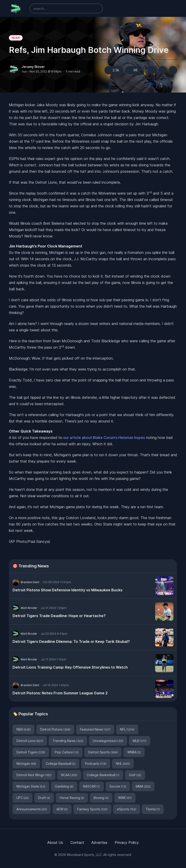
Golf (135, 775)
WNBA (134, 752)
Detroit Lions (30, 741)
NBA (24, 729)
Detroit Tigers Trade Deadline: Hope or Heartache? (59, 616)
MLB (139, 741)
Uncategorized (108, 741)
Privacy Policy (127, 842)
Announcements (32, 809)
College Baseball (61, 764)
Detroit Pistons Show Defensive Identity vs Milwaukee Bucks (68, 590)
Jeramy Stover (33, 67)
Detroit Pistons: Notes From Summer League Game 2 (60, 693)
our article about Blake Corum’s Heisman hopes (104, 438)
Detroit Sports (103, 752)
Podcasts (96, 764)
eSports (127, 809)
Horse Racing (72, 798)
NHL (123, 764)
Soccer (118, 786)
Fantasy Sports (92, 809)
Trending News (68, 741)
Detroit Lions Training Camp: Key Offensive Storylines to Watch (70, 667)
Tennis (153, 809)
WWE (125, 798)
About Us (55, 842)
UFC (23, 798)
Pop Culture (67, 752)
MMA (143, 786)
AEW (62, 809)
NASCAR (91, 786)
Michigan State (31, 786)
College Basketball (103, 775)
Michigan (26, 764)
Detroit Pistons (55, 729)
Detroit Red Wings (34, 775)
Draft (44, 798)
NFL (127, 729)
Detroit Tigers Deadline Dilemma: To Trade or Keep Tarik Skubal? (71, 641)
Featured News (95, 729)
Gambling (64, 786)
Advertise (99, 842)
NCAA (16, 38)
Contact (77, 842)
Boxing (101, 798)
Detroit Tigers (31, 752)
